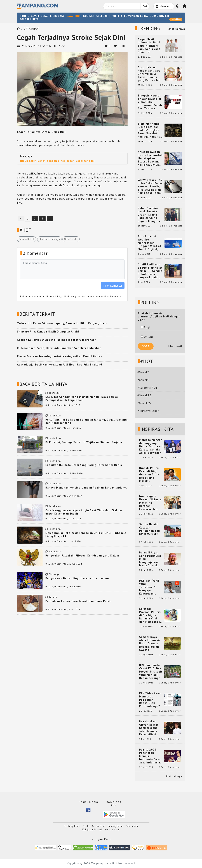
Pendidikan (55, 552)
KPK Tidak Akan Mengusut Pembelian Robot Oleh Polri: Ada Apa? (150, 700)
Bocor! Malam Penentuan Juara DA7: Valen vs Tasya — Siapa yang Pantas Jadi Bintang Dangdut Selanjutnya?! (150, 74)
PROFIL (25, 16)
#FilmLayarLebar (148, 411)
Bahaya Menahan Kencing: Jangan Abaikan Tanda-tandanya (86, 488)
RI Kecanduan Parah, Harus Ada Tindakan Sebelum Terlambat (59, 348)
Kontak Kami (112, 830)
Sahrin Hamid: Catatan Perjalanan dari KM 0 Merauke (150, 529)
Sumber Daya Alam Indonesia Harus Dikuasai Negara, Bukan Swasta (150, 643)
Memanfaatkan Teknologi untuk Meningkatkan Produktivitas (60, 356)
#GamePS (143, 380)
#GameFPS (144, 403)
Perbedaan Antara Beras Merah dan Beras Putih (78, 601)
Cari (145, 6)
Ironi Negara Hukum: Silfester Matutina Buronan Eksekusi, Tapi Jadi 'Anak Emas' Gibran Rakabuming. (151, 503)
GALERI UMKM (29, 19)
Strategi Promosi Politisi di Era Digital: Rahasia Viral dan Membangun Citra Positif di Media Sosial (151, 615)
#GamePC (143, 372)
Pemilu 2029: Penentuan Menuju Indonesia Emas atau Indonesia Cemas (150, 756)
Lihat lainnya (176, 29)
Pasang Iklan (115, 826)
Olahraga (54, 574)
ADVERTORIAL (40, 16)
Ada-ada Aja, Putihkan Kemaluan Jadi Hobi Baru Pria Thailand (60, 365)
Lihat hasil (175, 346)
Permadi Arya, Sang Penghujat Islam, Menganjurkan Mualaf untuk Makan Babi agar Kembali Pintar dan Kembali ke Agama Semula (151, 559)
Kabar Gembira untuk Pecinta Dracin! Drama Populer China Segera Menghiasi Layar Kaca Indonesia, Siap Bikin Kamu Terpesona (150, 215)
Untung (147, 337)
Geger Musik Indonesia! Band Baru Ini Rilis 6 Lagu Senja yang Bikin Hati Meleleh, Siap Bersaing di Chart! (150, 46)
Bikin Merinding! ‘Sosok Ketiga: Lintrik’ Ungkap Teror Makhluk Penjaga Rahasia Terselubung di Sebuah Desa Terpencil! (149, 130)
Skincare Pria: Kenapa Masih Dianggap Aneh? (48, 332)
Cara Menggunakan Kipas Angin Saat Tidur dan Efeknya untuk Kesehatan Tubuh (84, 512)
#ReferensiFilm (147, 388)
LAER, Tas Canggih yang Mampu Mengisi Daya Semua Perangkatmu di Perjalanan (82, 398)
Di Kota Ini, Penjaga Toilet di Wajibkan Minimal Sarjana (84, 442)
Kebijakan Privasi (92, 830)
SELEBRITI (103, 16)
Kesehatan (55, 416)
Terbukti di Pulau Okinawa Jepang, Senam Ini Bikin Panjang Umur (62, 323)
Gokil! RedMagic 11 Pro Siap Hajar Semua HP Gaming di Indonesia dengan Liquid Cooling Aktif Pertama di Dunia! (150, 271)
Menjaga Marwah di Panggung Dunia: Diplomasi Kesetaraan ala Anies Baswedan (151, 446)
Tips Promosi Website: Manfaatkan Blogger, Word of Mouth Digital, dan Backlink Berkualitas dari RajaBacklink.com (150, 243)
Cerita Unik (55, 438)
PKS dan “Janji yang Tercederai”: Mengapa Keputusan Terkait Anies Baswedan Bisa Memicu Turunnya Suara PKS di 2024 (151, 587)
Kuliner (53, 597)
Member (163, 6)
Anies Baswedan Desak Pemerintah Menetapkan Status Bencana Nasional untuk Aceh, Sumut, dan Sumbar (150, 158)
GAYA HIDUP (74, 16)
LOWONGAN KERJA (136, 16)
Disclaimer (132, 826)
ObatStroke (71, 239)
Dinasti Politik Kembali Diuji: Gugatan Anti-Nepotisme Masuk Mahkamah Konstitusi (149, 475)
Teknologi (55, 393)
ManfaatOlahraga (49, 239)
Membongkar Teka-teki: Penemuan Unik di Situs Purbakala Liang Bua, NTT (86, 535)
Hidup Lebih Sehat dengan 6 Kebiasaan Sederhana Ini (57, 161)
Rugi (145, 327)
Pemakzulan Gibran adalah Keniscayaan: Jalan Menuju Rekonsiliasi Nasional (149, 728)
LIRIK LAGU (57, 16)
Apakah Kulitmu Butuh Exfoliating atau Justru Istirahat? (57, 340)
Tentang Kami (72, 826)
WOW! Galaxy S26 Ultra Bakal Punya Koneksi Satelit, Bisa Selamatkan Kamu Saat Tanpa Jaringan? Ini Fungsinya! (150, 187)
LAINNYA (176, 19)
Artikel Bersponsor (94, 826)
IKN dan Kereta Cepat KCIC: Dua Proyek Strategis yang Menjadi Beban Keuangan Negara (151, 672)
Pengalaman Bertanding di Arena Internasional (78, 578)
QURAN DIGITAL (160, 16)
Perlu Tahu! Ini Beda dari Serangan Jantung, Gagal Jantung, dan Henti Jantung (86, 421)
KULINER (89, 16)
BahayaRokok (27, 239)
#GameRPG (144, 395)
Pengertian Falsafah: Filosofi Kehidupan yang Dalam (82, 556)
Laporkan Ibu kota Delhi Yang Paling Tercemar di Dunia (84, 465)
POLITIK (117, 16)
